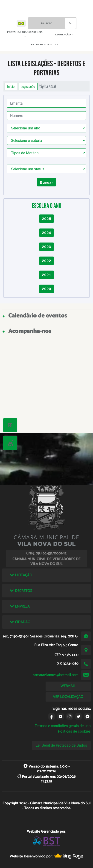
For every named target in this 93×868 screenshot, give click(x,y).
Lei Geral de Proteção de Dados (61, 745)
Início (11, 86)
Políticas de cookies (74, 731)
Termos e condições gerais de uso (63, 726)
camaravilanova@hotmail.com (55, 675)
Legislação (28, 86)
